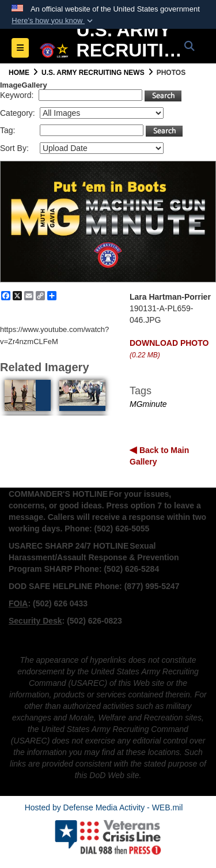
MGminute (148, 404)
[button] (53, 21)
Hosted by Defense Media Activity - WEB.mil (104, 807)
